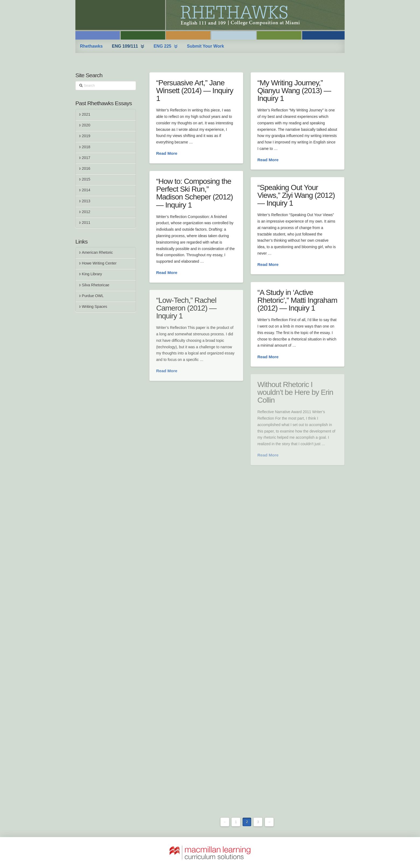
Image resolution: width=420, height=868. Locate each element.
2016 (85, 168)
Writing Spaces (93, 307)
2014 (85, 190)
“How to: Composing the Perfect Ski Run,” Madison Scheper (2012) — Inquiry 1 (195, 193)
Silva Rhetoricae (94, 285)
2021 (85, 114)
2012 (85, 212)
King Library (90, 274)
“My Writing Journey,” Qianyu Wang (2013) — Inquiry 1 (294, 91)
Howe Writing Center (98, 263)
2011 (85, 223)
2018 (85, 147)
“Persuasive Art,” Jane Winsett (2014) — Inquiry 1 (195, 91)
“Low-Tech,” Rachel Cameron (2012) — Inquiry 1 (186, 308)
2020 (85, 125)
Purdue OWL (91, 296)
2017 (85, 158)
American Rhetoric (96, 252)
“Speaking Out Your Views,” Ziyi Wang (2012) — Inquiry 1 (296, 195)
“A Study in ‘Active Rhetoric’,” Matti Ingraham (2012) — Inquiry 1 (297, 300)
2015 (85, 179)
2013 (85, 201)
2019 (85, 136)
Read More (167, 153)
